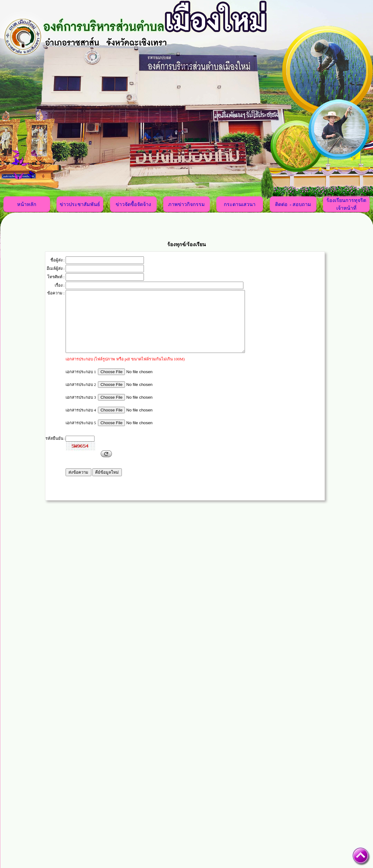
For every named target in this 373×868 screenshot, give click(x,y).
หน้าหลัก (27, 204)
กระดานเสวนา (240, 204)
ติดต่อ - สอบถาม (293, 204)
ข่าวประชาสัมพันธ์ (80, 204)
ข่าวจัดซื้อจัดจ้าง (133, 204)
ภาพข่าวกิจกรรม (186, 204)
